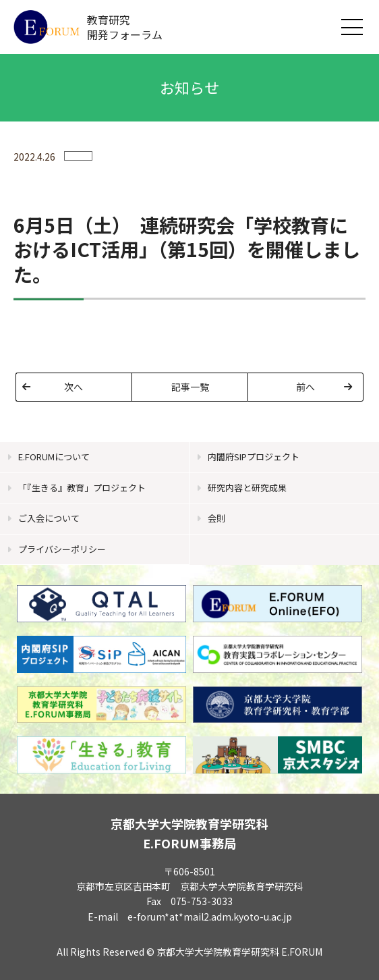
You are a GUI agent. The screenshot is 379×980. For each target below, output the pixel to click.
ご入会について (49, 518)
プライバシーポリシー (62, 549)
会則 (216, 518)
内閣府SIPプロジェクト (254, 457)
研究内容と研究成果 (247, 488)
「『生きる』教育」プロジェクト (82, 488)
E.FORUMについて (54, 457)
